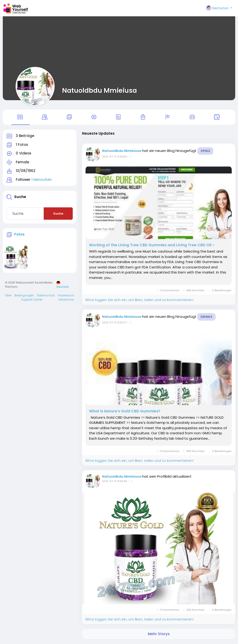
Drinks (207, 317)
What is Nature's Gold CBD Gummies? (125, 411)
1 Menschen (42, 180)
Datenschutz (46, 295)
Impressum (66, 295)
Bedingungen (24, 295)
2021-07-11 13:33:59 (114, 157)
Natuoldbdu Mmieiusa (99, 90)
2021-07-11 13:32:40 (114, 481)
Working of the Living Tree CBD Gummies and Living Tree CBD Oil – (152, 245)
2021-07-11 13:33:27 (114, 322)
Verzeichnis (66, 300)
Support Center (32, 300)
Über (8, 295)
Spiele (205, 151)
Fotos (19, 234)
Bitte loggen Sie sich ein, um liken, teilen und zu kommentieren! (139, 300)
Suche (58, 214)
